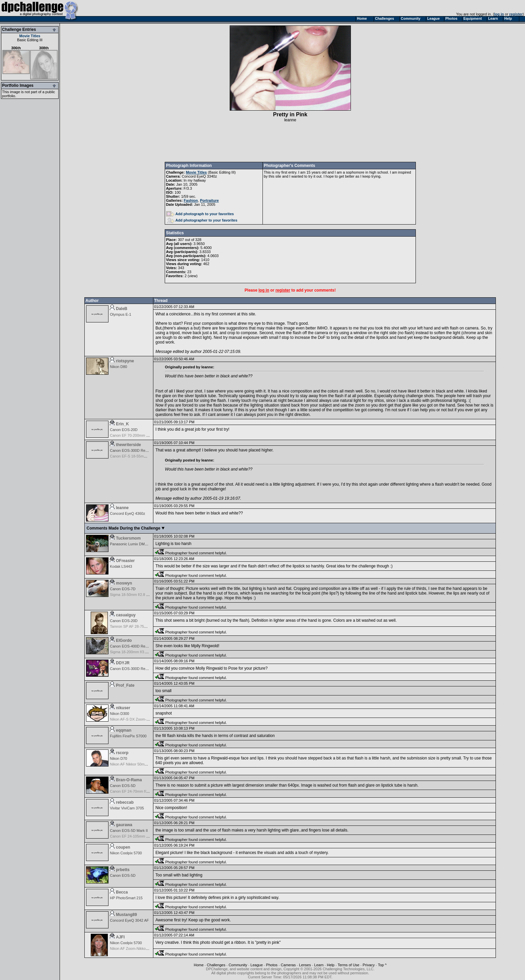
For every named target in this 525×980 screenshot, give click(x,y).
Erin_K (122, 424)
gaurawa (124, 825)
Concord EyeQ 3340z (199, 176)
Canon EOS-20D (124, 430)
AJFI (120, 937)
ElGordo (124, 640)
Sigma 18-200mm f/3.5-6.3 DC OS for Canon (146, 652)
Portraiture (209, 200)
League (257, 965)
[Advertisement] (290, 142)
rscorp (122, 753)
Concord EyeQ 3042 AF (129, 920)
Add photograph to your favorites (200, 214)
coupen (123, 847)
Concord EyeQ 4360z (127, 513)
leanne (290, 120)
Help (331, 965)
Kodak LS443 (121, 566)
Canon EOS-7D (123, 589)
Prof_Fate (125, 685)
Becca (122, 892)
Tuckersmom (128, 538)
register (516, 14)
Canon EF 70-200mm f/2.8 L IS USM (140, 435)
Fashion (191, 200)
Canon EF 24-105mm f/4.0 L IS (135, 836)
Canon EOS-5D (123, 786)
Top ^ (382, 965)
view (193, 276)
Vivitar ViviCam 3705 (127, 808)
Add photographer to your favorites (202, 220)
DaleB (122, 309)
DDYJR (123, 663)
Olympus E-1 (121, 314)
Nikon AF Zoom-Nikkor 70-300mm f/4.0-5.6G (146, 948)
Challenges (216, 965)
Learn (319, 965)
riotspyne (125, 361)
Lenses (305, 965)
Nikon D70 (118, 758)
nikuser (123, 708)
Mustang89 (126, 915)
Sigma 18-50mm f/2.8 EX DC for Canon (142, 595)
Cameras (288, 965)
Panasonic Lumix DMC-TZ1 (132, 544)
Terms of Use (348, 965)
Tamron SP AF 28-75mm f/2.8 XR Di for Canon (148, 626)
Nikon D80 (118, 367)
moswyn (124, 583)
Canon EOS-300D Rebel (130, 450)
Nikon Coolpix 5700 (126, 853)
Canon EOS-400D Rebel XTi (133, 646)
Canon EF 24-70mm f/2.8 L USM (137, 791)
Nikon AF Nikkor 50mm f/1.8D (134, 764)
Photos (272, 965)
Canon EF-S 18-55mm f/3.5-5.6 (135, 456)
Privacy (369, 965)
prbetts (123, 870)
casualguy (126, 615)
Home (199, 965)
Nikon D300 (119, 714)
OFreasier (125, 561)
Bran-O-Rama (129, 780)
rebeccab (125, 802)
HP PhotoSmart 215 (126, 898)
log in (499, 14)
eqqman (124, 730)
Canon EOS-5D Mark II (129, 831)
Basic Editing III (30, 40)
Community (238, 965)
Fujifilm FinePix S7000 (128, 736)
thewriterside (128, 445)
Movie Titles (30, 36)
